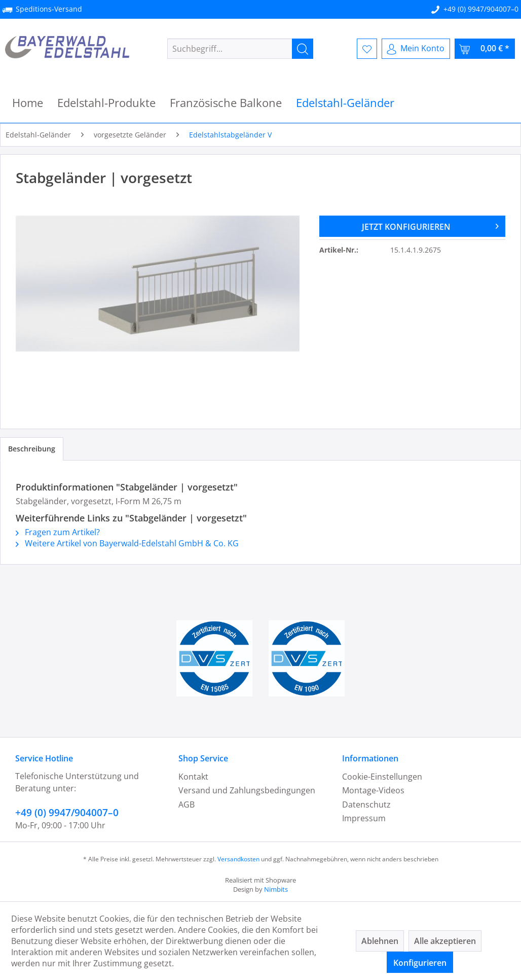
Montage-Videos (373, 790)
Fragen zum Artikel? (58, 532)
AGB (187, 804)
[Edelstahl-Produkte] (106, 103)
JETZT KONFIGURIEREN (430, 225)
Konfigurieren (420, 963)
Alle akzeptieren (445, 941)
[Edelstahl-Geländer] (345, 103)
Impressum (364, 818)
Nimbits (276, 889)
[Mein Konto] (416, 49)
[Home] (28, 103)
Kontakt (193, 777)
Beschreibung (32, 449)
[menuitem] (240, 49)
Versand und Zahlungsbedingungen (247, 790)
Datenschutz (366, 804)
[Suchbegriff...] (240, 49)
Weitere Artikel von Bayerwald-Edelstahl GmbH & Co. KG (127, 543)
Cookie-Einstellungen (382, 777)
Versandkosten (238, 859)
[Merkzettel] (367, 49)
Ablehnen (380, 941)
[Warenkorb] (485, 49)
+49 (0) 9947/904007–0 (481, 9)
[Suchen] (303, 49)
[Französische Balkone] (226, 103)
